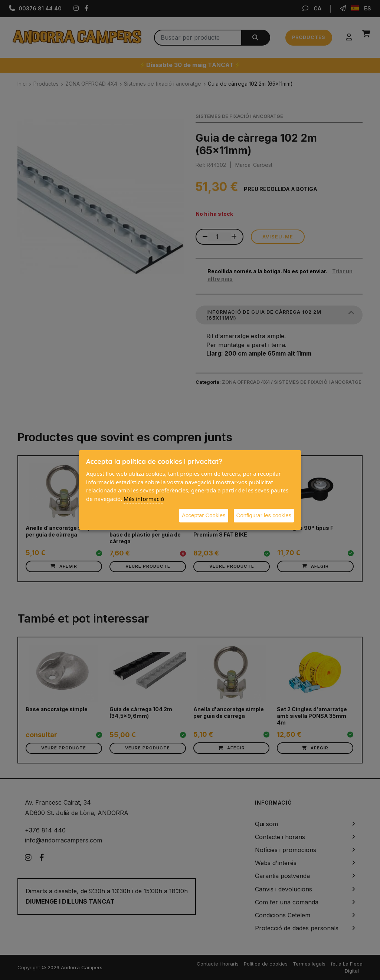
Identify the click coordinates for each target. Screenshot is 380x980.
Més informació (144, 499)
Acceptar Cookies (204, 515)
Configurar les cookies (264, 515)
